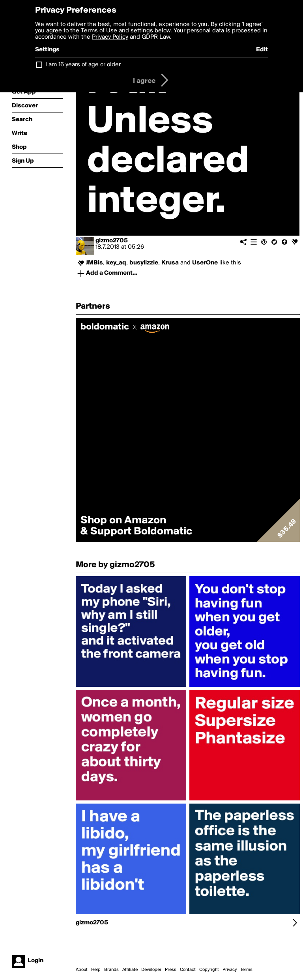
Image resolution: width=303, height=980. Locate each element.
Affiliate (130, 970)
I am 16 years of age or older (83, 65)
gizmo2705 (112, 241)
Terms (246, 970)
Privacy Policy (110, 37)
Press (171, 970)
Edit (262, 50)
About (82, 970)
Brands (111, 970)
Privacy (230, 970)
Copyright (209, 970)
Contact (188, 970)
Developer (151, 970)
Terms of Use (99, 31)
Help (96, 970)
